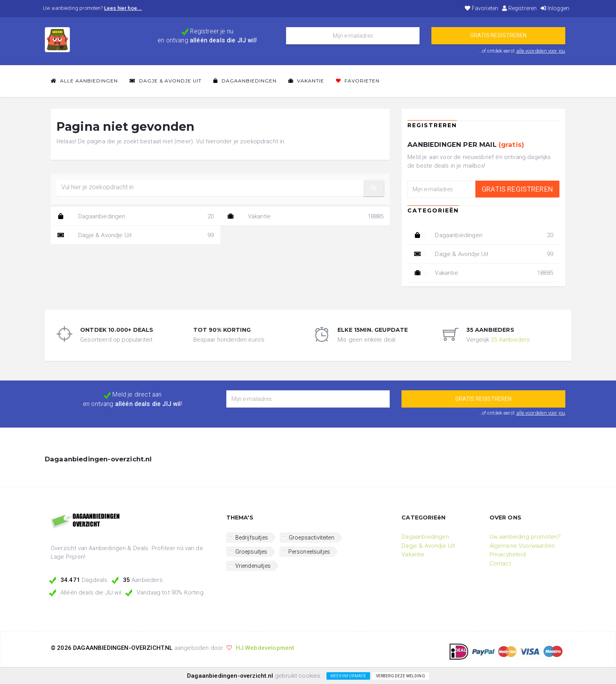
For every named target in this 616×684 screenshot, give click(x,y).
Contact (500, 563)
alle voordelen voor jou (541, 51)
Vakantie (306, 81)
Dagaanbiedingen (245, 81)
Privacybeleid (508, 554)
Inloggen (555, 8)
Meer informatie (348, 676)
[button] (374, 188)
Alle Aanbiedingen (84, 81)
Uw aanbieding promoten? (525, 537)
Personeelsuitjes (309, 552)
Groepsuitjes (251, 552)
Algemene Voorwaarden (522, 546)
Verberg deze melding (401, 676)
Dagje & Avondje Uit (166, 81)
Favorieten (481, 8)
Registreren (519, 8)
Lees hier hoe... (123, 8)
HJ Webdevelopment (265, 648)
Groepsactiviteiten (312, 538)
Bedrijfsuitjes (252, 538)
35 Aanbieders (510, 340)
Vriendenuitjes (253, 566)
